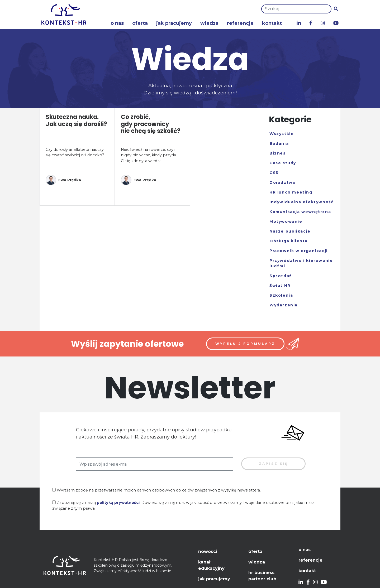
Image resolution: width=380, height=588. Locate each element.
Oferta (140, 23)
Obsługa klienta (289, 241)
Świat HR (280, 286)
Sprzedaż (281, 276)
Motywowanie (286, 221)
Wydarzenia (284, 305)
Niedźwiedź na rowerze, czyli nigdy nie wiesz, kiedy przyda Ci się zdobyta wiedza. (148, 155)
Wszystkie (282, 134)
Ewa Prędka (63, 180)
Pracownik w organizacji (299, 251)
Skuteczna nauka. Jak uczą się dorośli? (76, 120)
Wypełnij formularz (245, 344)
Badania (279, 143)
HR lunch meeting (291, 192)
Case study (283, 163)
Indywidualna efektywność (301, 202)
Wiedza (209, 23)
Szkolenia (281, 295)
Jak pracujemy (174, 23)
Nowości (208, 551)
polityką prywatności (118, 503)
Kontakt (272, 23)
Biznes (278, 153)
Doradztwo (282, 182)
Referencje (240, 23)
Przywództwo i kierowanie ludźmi (301, 263)
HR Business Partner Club (262, 576)
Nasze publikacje (290, 231)
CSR (274, 173)
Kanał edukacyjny (211, 565)
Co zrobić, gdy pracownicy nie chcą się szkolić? (151, 124)
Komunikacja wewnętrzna (300, 212)
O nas (117, 23)
